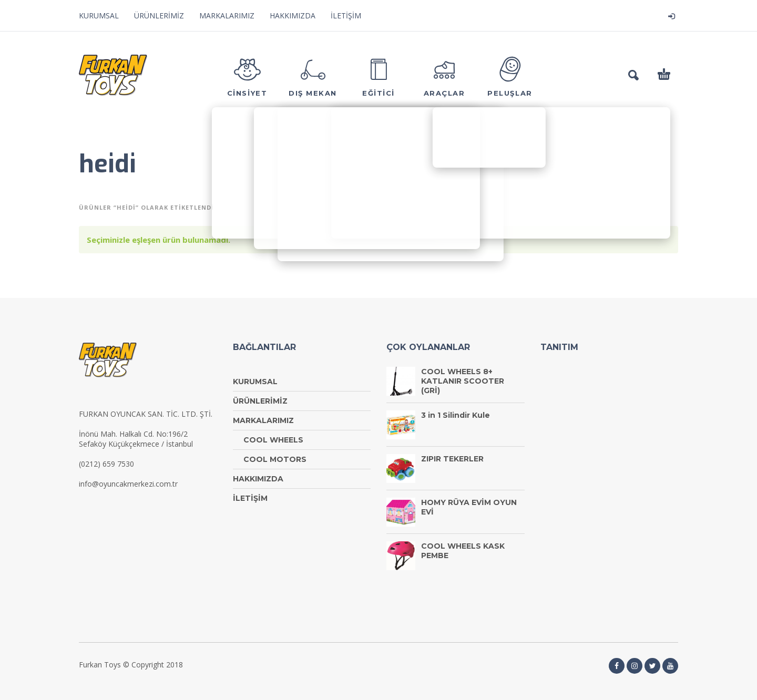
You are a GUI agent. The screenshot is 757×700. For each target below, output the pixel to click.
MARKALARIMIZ (227, 16)
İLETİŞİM (346, 16)
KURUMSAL (99, 16)
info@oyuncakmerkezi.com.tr (128, 484)
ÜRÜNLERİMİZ (159, 16)
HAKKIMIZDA (293, 16)
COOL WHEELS (273, 440)
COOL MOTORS (275, 459)
